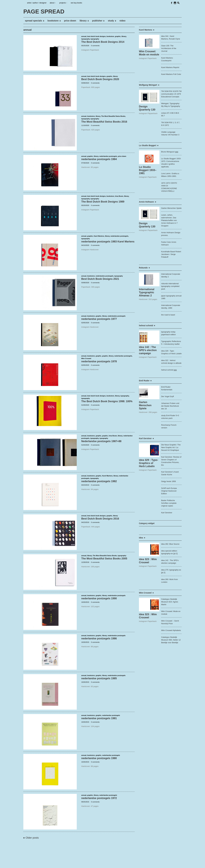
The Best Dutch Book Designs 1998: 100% (107, 401)
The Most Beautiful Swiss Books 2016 (104, 122)
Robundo (143, 268)
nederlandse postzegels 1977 (99, 319)
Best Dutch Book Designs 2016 (100, 519)
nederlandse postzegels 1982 (99, 481)
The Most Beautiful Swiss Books (113, 116)
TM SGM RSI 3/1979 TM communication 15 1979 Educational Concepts (171, 94)
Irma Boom (119, 196)
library (124, 36)
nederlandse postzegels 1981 (99, 718)
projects (63, 3)
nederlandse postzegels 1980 (99, 758)
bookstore (110, 36)
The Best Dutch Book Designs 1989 (103, 202)
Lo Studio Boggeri (148, 145)
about (52, 3)
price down (122, 156)
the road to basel (168, 315)
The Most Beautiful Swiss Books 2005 (104, 559)
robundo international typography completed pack (170, 286)
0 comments (95, 46)
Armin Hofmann (146, 202)
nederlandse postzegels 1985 (99, 678)
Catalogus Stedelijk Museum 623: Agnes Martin (170, 602)
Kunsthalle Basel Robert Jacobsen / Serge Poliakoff (171, 254)
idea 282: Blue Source (170, 544)
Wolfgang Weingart (148, 85)
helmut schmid (146, 325)
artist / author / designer (37, 3)
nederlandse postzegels (108, 156)
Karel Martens (99, 236)
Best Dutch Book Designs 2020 (100, 79)
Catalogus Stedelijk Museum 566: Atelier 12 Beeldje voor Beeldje (171, 640)
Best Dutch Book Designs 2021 (100, 279)
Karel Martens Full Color (171, 74)
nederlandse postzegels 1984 (99, 159)
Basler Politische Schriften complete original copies (169, 503)
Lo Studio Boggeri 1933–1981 (148, 170)
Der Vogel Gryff (167, 396)
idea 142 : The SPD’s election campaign (148, 350)
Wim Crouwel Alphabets (171, 630)
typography (85, 39)
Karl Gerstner (145, 438)
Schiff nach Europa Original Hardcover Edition (169, 491)
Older (32, 838)
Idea (141, 538)
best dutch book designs (97, 36)
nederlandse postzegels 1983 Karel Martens (108, 242)
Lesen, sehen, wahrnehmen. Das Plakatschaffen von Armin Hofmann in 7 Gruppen (169, 220)
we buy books (76, 3)
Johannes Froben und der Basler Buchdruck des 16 (170, 406)
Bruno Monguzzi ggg (170, 152)
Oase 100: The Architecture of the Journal (169, 48)
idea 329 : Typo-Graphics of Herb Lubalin (149, 463)
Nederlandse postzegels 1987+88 (101, 441)
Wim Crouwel (86, 358)
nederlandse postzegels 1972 (99, 798)
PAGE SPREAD (32, 864)
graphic (118, 36)
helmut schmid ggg (169, 370)
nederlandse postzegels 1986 (99, 639)
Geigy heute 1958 (168, 481)
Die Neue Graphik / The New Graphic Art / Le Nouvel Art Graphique (171, 447)
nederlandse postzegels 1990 (99, 598)
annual (84, 36)
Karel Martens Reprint (170, 67)
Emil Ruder (144, 381)
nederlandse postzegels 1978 (99, 361)
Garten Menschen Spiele (171, 208)
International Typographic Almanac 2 (147, 292)
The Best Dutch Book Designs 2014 (103, 42)
